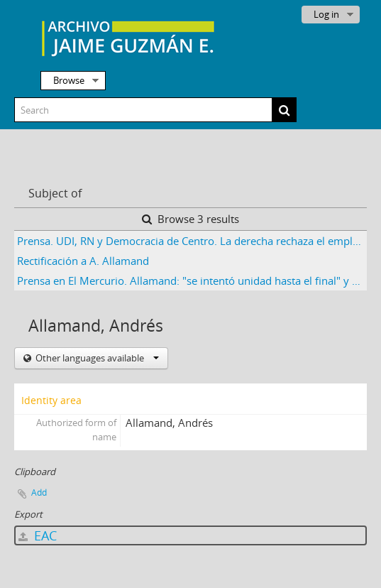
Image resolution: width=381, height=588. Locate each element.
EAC (38, 535)
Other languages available (96, 358)
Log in (326, 14)
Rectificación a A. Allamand (83, 261)
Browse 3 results (190, 219)
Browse (69, 80)
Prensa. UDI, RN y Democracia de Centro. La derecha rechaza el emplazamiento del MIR (192, 241)
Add (39, 492)
